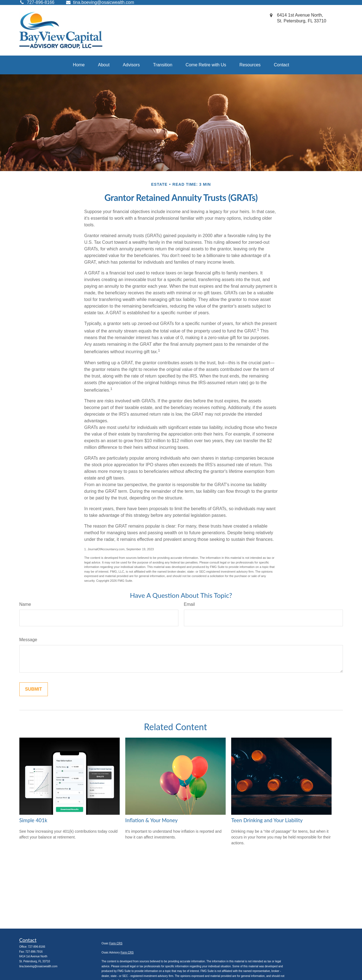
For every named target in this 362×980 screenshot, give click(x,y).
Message (28, 640)
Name (25, 604)
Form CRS (116, 943)
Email (189, 604)
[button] (79, 65)
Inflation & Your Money (152, 820)
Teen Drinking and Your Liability (267, 820)
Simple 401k (33, 820)
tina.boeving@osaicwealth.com (100, 2)
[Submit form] (34, 689)
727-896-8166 (37, 947)
